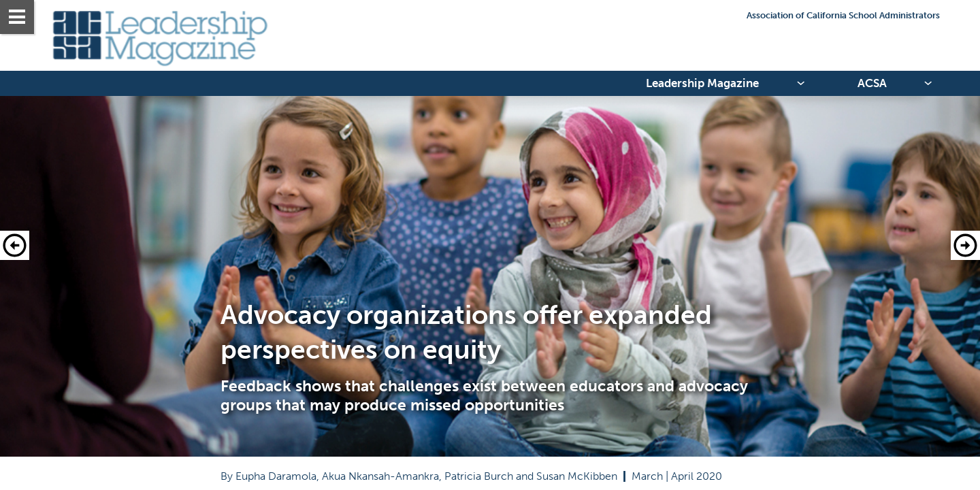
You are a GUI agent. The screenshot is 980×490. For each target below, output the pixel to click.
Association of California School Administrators (843, 15)
